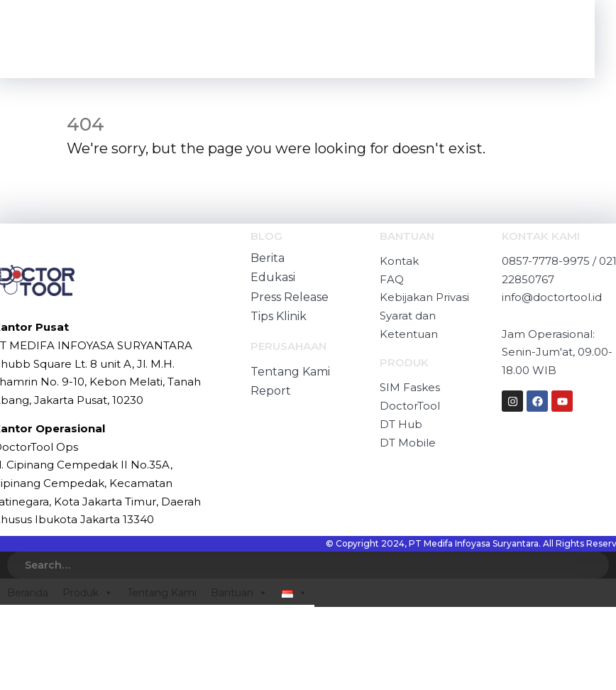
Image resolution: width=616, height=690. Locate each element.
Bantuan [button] (239, 593)
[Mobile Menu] (554, 39)
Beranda (28, 593)
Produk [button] (88, 593)
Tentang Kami (162, 593)
